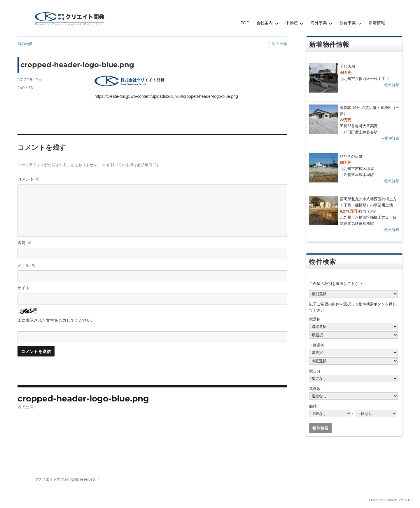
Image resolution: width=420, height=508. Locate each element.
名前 (24, 243)
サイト (24, 288)
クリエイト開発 (51, 479)
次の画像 (279, 44)
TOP (245, 23)
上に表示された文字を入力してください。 (56, 320)
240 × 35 (25, 88)
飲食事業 (348, 23)
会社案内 (265, 23)
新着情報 (377, 23)
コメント (28, 179)
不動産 (292, 23)
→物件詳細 (390, 85)
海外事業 (319, 23)
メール (26, 265)
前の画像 (25, 44)
